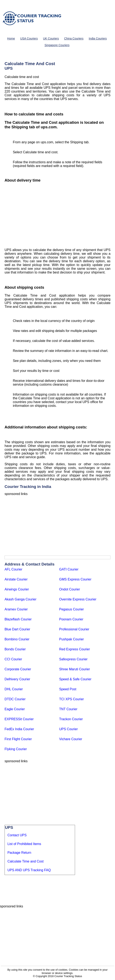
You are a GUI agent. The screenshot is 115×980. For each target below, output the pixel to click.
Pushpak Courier (72, 639)
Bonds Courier (15, 649)
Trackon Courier (71, 719)
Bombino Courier (17, 639)
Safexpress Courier (73, 659)
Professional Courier (74, 629)
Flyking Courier (16, 749)
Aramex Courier (16, 609)
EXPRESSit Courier (19, 719)
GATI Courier (69, 569)
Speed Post (68, 689)
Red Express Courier (75, 649)
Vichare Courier (71, 739)
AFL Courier (13, 569)
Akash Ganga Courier (21, 599)
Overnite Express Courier (78, 599)
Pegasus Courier (72, 609)
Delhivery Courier (17, 679)
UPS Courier (69, 729)
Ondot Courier (70, 589)
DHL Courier (14, 689)
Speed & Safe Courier (75, 679)
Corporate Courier (18, 669)
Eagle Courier (15, 709)
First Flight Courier (18, 739)
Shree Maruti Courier (75, 669)
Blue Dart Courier (17, 629)
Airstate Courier (16, 579)
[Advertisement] (57, 216)
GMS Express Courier (75, 579)
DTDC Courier (15, 699)
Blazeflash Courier (18, 619)
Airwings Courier (17, 589)
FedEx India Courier (19, 729)
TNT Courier (68, 709)
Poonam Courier (71, 619)
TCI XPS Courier (72, 699)
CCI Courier (13, 659)
